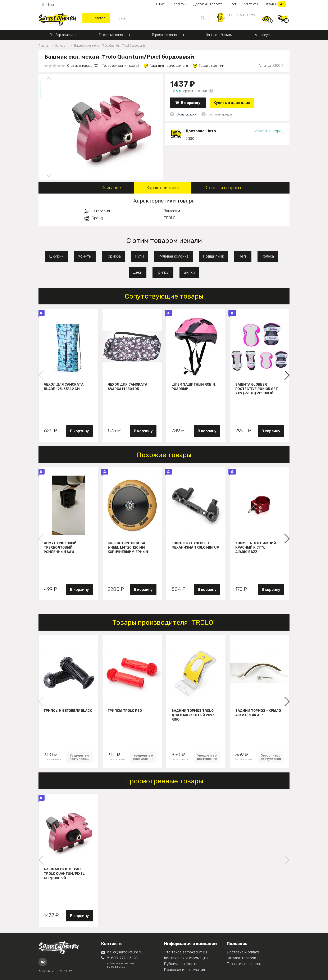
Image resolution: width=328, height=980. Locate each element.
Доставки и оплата (208, 4)
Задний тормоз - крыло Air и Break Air (258, 713)
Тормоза (113, 256)
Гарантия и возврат (244, 964)
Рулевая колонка (173, 256)
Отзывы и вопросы (223, 188)
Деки (138, 272)
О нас (161, 4)
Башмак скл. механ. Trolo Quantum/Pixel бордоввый (64, 874)
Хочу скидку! (187, 114)
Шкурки (56, 256)
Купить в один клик (232, 103)
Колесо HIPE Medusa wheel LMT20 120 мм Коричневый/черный (128, 547)
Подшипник (213, 256)
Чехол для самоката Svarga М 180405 (127, 387)
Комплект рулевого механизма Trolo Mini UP (195, 545)
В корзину (188, 103)
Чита (48, 5)
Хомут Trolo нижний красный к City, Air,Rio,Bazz (256, 547)
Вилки (189, 272)
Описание (111, 188)
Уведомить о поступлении (79, 757)
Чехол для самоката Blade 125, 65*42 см (64, 387)
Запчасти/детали (219, 35)
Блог (233, 4)
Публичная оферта (181, 964)
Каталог (96, 18)
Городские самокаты (168, 35)
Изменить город (269, 131)
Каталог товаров (241, 958)
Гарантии (179, 4)
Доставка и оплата (243, 952)
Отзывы (276, 4)
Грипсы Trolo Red (125, 711)
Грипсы (163, 272)
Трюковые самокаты (114, 35)
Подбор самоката (63, 35)
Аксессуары (264, 35)
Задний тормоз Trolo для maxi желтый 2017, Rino (193, 715)
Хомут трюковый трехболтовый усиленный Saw (60, 547)
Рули (140, 256)
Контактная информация (186, 958)
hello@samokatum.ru (122, 952)
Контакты (251, 4)
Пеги (243, 256)
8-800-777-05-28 (241, 15)
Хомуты (85, 256)
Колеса (268, 256)
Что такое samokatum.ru (185, 952)
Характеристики (163, 188)
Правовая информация (184, 970)
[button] (287, 375)
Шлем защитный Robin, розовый (194, 387)
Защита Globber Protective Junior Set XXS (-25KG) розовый (257, 389)
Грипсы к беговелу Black (68, 711)
